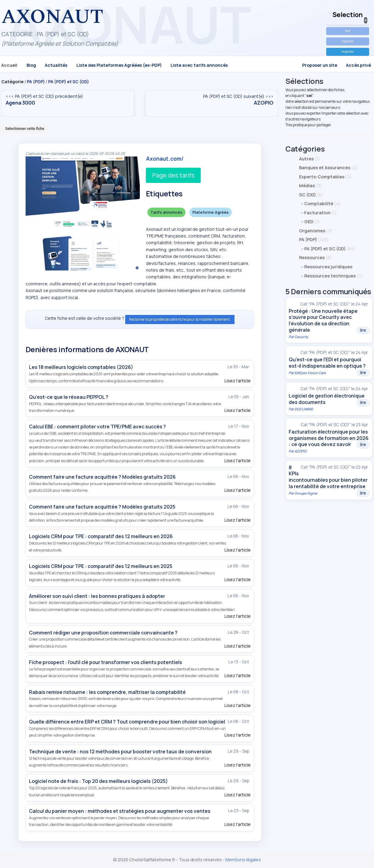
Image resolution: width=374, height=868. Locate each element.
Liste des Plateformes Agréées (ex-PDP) (119, 65)
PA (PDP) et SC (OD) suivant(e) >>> (212, 100)
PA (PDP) (36, 82)
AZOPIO (301, 451)
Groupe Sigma (306, 493)
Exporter (348, 41)
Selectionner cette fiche (25, 129)
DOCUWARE (304, 409)
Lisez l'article (238, 381)
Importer (348, 52)
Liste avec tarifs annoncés (199, 65)
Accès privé (358, 65)
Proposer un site (320, 65)
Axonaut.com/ (165, 159)
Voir (348, 31)
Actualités (56, 65)
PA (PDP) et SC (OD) (69, 82)
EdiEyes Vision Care (310, 373)
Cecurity (301, 337)
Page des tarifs (173, 175)
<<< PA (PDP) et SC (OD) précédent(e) (68, 100)
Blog (31, 65)
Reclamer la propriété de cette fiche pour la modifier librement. (180, 319)
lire (363, 330)
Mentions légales (243, 860)
